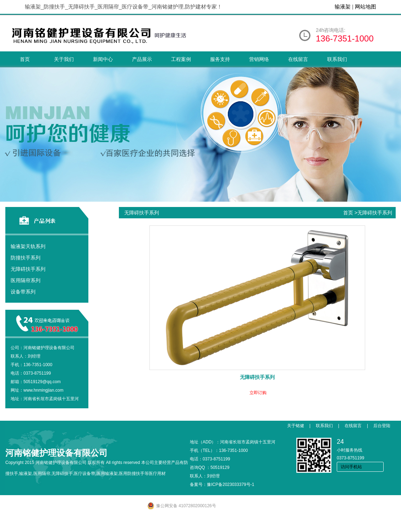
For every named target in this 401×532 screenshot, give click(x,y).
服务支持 (220, 59)
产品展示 (142, 59)
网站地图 (366, 7)
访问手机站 (351, 467)
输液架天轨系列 (28, 246)
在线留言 (298, 59)
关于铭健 (296, 426)
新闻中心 (103, 59)
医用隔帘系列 (26, 280)
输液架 (343, 7)
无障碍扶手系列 (28, 269)
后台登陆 (382, 426)
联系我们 (337, 59)
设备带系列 (23, 292)
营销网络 (259, 59)
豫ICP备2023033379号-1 (230, 485)
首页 (25, 59)
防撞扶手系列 (26, 258)
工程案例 (181, 59)
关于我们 (64, 59)
